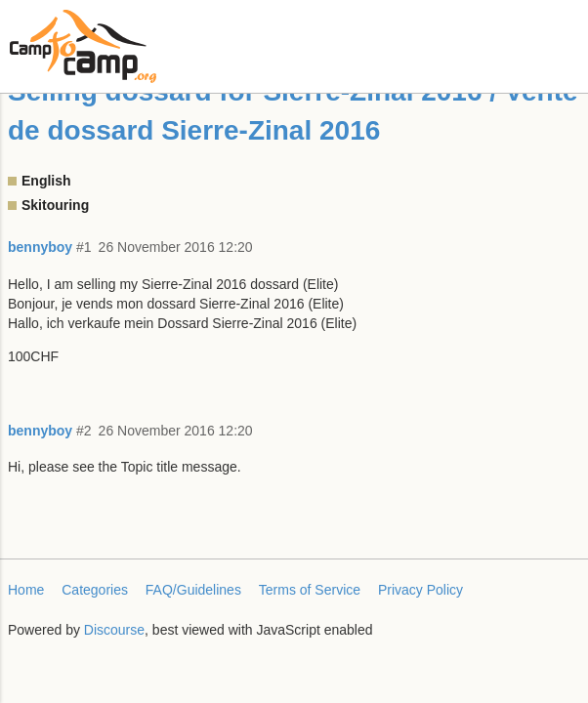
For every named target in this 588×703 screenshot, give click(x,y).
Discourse (114, 630)
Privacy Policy (420, 590)
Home (26, 590)
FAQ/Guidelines (193, 590)
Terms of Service (310, 590)
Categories (95, 590)
